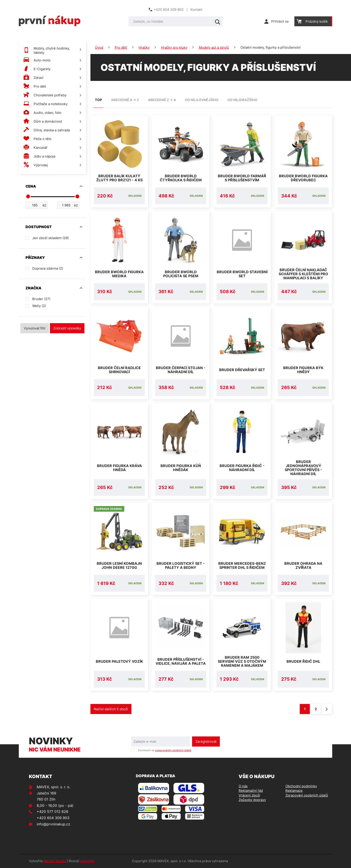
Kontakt (196, 10)
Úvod (99, 47)
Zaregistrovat (206, 742)
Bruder (41, 299)
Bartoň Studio (55, 861)
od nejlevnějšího (202, 100)
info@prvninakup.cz (54, 824)
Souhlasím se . (165, 750)
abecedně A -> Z (125, 100)
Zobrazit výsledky (67, 328)
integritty (87, 861)
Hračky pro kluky (174, 47)
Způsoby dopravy (252, 800)
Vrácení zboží (249, 795)
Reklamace (294, 791)
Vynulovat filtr (35, 328)
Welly (39, 306)
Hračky (144, 47)
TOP (98, 100)
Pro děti (121, 47)
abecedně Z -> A (162, 100)
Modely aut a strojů (214, 47)
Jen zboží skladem (50, 238)
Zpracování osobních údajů (307, 795)
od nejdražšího (242, 100)
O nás (243, 787)
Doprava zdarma (48, 268)
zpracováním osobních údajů (173, 750)
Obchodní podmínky (301, 787)
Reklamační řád (251, 791)
